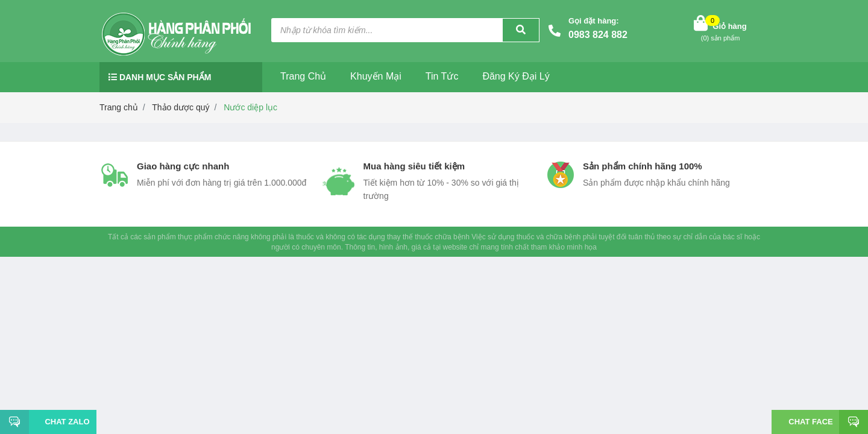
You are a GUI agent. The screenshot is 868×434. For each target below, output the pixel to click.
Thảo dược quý (181, 107)
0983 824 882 (598, 35)
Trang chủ (303, 76)
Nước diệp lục (250, 107)
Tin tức (442, 76)
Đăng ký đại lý (516, 76)
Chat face (810, 422)
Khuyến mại (376, 76)
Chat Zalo (62, 422)
